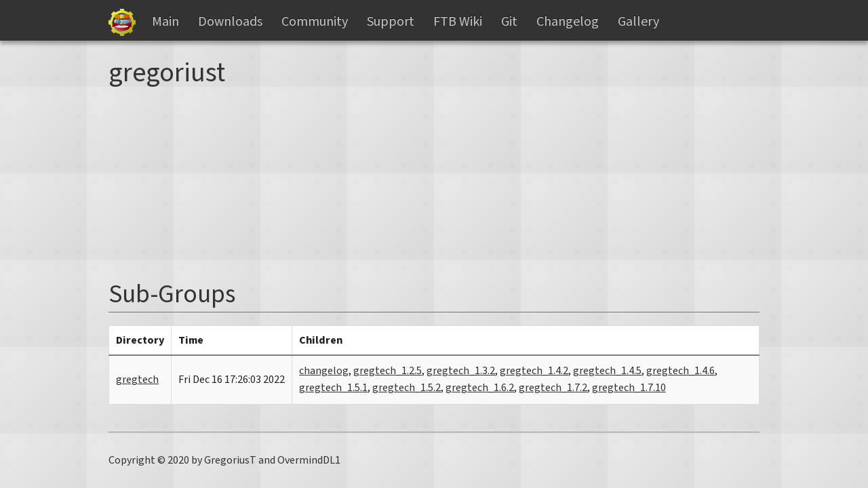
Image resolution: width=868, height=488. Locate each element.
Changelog (568, 22)
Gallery (638, 22)
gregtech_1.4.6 (680, 371)
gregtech (137, 380)
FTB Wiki (458, 22)
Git (509, 22)
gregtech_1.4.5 (607, 371)
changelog (324, 371)
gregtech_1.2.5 (388, 371)
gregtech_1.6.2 (480, 388)
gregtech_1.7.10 (629, 388)
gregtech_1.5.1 (333, 388)
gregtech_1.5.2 (407, 388)
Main (165, 22)
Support (391, 22)
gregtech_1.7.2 (553, 388)
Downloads (230, 22)
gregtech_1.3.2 (461, 371)
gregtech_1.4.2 (534, 371)
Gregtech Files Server (122, 22)
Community (315, 22)
